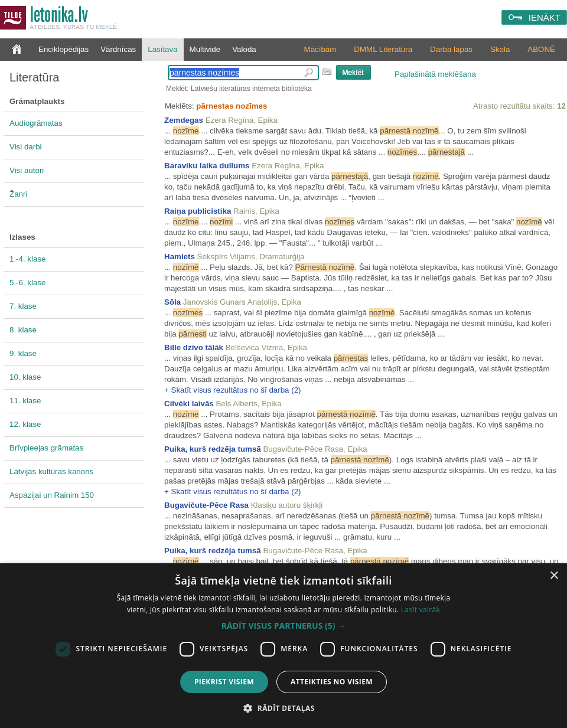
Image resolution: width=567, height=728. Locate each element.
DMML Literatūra (383, 49)
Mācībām (320, 49)
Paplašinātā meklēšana (435, 74)
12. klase (25, 424)
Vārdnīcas (118, 49)
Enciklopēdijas (63, 49)
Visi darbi (26, 147)
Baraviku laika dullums (207, 166)
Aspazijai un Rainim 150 (52, 495)
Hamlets (180, 257)
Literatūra (35, 77)
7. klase (23, 306)
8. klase (23, 330)
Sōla (172, 302)
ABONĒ (541, 49)
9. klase (23, 353)
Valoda (244, 49)
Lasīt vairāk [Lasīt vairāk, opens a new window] (421, 610)
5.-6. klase (28, 283)
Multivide (205, 49)
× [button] (554, 576)
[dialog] (283, 646)
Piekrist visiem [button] (224, 682)
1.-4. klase (28, 259)
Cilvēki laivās (189, 404)
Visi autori (27, 170)
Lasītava (162, 49)
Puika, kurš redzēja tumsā (213, 449)
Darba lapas (451, 49)
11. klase (25, 401)
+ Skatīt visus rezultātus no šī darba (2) (233, 390)
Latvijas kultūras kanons (51, 471)
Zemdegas (184, 120)
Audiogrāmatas (36, 123)
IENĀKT (545, 17)
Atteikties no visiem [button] (332, 682)
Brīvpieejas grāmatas (46, 448)
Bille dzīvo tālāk (194, 347)
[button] (283, 626)
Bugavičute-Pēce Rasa (206, 505)
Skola (500, 49)
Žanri (18, 194)
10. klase (25, 377)
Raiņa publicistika (198, 211)
